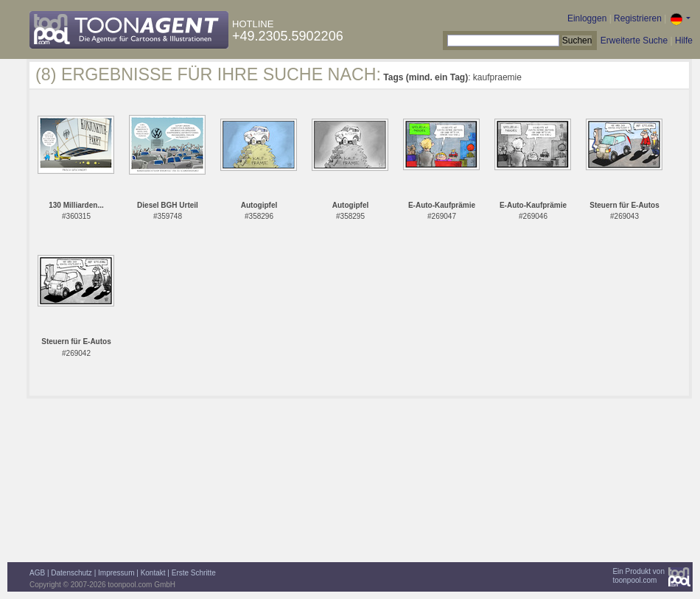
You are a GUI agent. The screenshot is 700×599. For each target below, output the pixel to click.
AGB (37, 573)
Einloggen (587, 18)
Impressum (116, 573)
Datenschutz (71, 573)
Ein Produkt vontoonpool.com (638, 576)
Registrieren (638, 18)
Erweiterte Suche (634, 41)
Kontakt (153, 573)
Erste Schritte (194, 573)
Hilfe (684, 41)
